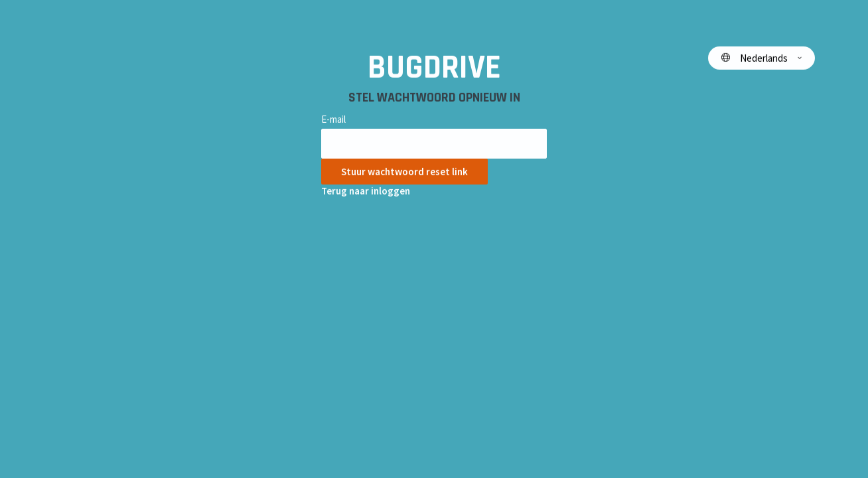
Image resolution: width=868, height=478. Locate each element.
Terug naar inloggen (366, 191)
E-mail (333, 119)
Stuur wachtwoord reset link (404, 172)
